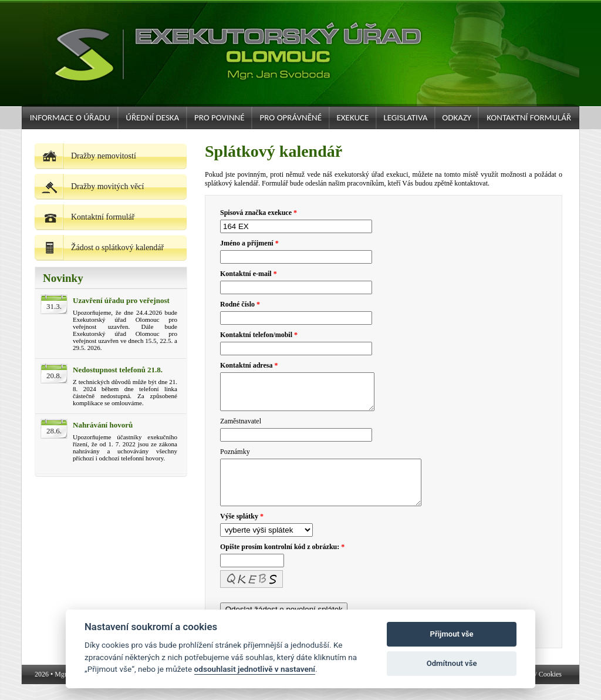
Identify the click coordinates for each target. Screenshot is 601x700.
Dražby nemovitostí (85, 156)
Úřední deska (152, 117)
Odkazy (457, 117)
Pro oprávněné (291, 117)
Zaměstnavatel (241, 428)
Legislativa (405, 117)
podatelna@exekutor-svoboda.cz (485, 690)
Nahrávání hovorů (103, 425)
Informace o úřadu (70, 117)
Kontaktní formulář (529, 117)
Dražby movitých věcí (89, 186)
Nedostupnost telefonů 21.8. (118, 370)
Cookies (550, 690)
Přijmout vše (452, 634)
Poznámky (235, 459)
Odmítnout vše (452, 663)
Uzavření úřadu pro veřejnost (121, 300)
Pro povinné (220, 117)
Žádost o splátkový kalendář (99, 248)
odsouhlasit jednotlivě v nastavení (255, 669)
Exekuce (352, 117)
